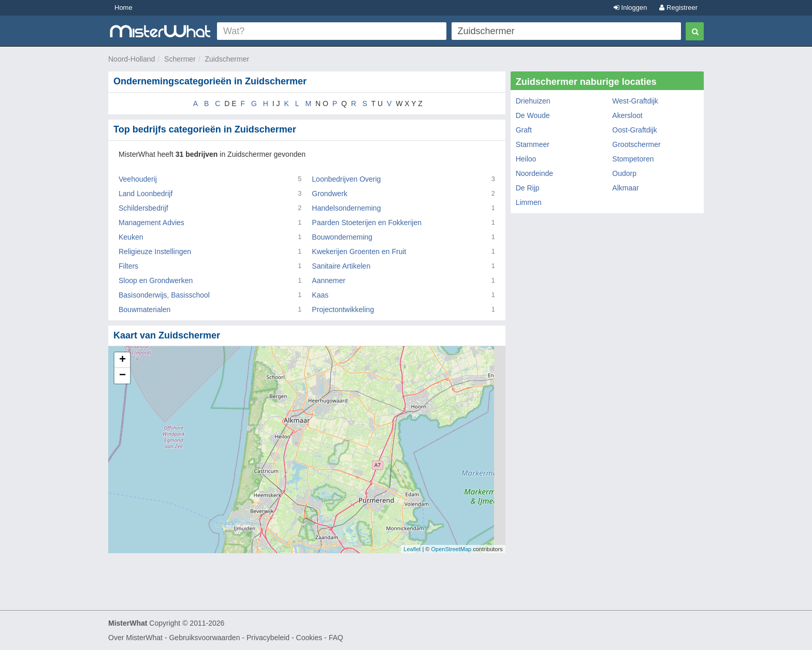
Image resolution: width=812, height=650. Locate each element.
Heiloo (526, 159)
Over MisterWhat (135, 638)
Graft (524, 130)
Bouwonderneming (342, 237)
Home (124, 8)
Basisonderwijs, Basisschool (164, 295)
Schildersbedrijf (143, 208)
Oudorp (624, 173)
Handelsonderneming (346, 208)
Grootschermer (636, 144)
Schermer (180, 59)
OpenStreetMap (451, 549)
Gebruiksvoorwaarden (204, 638)
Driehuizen (533, 101)
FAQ (336, 638)
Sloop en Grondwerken (156, 280)
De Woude (533, 115)
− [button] (122, 376)
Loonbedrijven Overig (346, 179)
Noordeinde (534, 173)
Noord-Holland (132, 59)
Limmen (529, 202)
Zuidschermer (227, 59)
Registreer (678, 8)
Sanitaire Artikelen (341, 266)
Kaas (320, 295)
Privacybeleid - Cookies (284, 638)
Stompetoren (633, 159)
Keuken (131, 237)
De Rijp (528, 188)
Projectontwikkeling (343, 309)
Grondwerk (329, 194)
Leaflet (412, 549)
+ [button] (122, 360)
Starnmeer (533, 144)
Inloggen (630, 8)
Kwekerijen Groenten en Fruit (359, 252)
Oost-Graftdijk (634, 130)
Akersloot (627, 115)
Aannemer (329, 280)
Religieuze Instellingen (155, 252)
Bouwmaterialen (144, 309)
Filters (128, 266)
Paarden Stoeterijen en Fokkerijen (367, 223)
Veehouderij (138, 179)
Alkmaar (625, 188)
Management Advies (151, 223)
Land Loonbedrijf (146, 194)
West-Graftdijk (635, 101)
